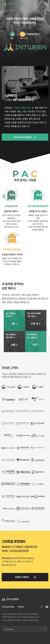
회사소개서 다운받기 (25, 137)
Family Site (26, 629)
